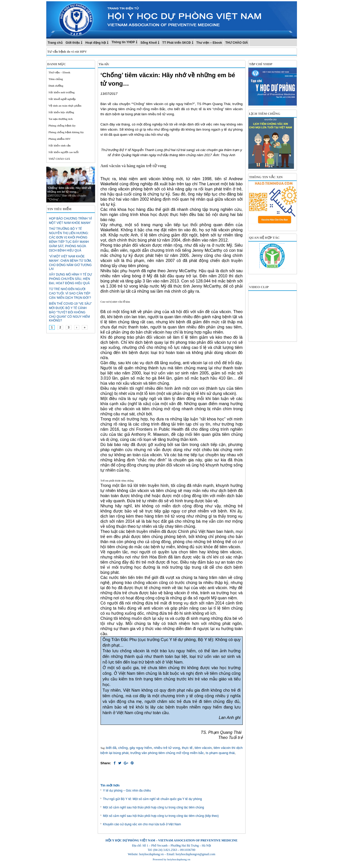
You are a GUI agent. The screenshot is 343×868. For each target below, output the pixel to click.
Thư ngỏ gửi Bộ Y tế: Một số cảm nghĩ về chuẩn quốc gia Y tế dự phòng (153, 799)
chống (123, 748)
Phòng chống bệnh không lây (66, 132)
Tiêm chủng (56, 79)
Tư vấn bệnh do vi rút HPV (67, 52)
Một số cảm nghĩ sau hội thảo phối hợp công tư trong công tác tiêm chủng (154, 807)
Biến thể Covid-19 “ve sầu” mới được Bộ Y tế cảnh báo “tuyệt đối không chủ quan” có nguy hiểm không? (70, 312)
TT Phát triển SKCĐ (177, 43)
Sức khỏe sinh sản (60, 145)
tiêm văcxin (203, 748)
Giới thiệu (73, 43)
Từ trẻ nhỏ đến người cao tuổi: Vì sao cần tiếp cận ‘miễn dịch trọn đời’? (70, 293)
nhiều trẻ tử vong (167, 748)
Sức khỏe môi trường (62, 92)
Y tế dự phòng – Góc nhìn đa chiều (127, 791)
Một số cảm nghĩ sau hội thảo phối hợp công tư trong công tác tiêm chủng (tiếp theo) (161, 816)
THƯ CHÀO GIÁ (237, 43)
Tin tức (104, 64)
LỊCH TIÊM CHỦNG (265, 114)
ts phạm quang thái (220, 753)
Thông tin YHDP (123, 42)
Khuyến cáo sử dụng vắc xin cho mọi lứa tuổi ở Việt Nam (142, 824)
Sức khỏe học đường (61, 112)
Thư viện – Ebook (209, 43)
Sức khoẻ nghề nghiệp (62, 99)
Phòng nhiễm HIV (60, 139)
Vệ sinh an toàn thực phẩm (65, 106)
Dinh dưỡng (56, 86)
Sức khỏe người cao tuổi (64, 152)
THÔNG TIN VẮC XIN (266, 177)
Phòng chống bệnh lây (62, 125)
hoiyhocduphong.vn (179, 859)
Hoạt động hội (96, 43)
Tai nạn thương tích (61, 119)
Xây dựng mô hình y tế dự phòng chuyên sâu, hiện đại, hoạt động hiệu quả (70, 279)
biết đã (111, 748)
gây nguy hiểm (141, 748)
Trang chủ (55, 43)
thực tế (187, 748)
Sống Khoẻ (148, 43)
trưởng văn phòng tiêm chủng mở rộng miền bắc (167, 753)
